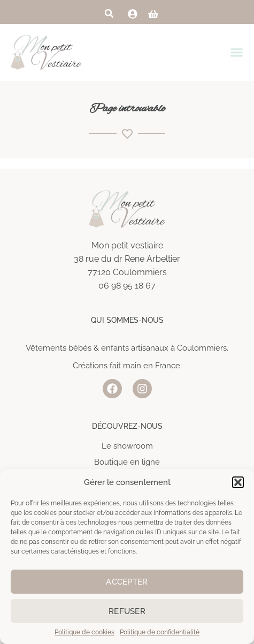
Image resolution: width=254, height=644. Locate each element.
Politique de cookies (84, 632)
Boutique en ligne (127, 462)
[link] (133, 14)
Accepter (127, 582)
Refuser (127, 611)
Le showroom (127, 446)
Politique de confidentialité (160, 632)
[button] (238, 482)
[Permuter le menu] (239, 52)
